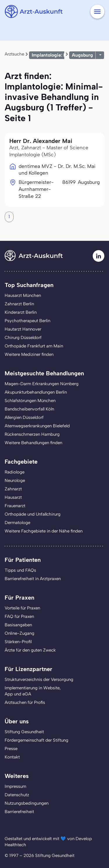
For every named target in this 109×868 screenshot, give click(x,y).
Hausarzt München (23, 295)
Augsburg (82, 55)
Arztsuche (14, 54)
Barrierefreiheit (19, 812)
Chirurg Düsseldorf (23, 338)
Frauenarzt (15, 506)
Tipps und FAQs (20, 570)
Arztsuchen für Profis (25, 702)
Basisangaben (18, 625)
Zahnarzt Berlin (19, 304)
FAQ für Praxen (19, 616)
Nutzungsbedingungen (27, 803)
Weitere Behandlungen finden (33, 443)
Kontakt (12, 757)
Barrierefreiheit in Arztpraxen (33, 579)
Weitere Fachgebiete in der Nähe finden (44, 531)
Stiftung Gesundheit (24, 732)
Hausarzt (13, 497)
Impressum (15, 786)
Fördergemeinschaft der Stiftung (36, 740)
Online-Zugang (19, 633)
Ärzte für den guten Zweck (30, 650)
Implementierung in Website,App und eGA (33, 691)
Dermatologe (17, 523)
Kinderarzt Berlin (21, 312)
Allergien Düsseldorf (24, 417)
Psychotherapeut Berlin (27, 321)
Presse (11, 749)
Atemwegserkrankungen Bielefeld (37, 426)
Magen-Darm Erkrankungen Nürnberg (42, 384)
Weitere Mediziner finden (29, 354)
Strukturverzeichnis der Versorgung (39, 679)
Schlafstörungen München (30, 401)
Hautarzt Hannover (23, 329)
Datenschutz (17, 795)
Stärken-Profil (18, 642)
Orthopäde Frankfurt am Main (34, 346)
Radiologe (15, 472)
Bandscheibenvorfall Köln (29, 409)
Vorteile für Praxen (22, 608)
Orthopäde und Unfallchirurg (33, 514)
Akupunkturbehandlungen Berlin (36, 392)
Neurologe (15, 480)
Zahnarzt (13, 489)
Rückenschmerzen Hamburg (32, 434)
